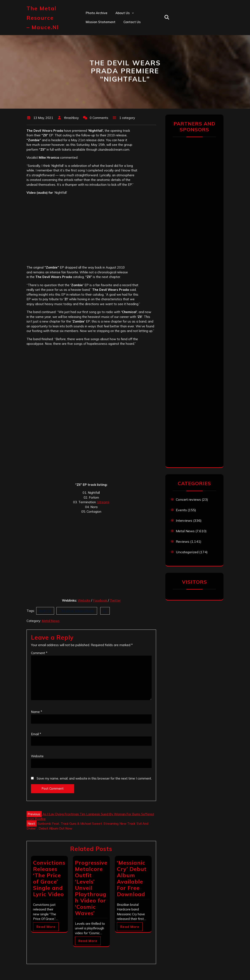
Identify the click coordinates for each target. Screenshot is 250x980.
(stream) (103, 502)
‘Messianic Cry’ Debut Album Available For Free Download (132, 878)
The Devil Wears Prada (77, 611)
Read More (46, 927)
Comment (39, 653)
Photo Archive (97, 13)
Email (36, 734)
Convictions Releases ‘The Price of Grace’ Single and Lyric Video (49, 878)
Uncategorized (187, 552)
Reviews (183, 541)
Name (37, 712)
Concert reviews (188, 499)
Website (84, 600)
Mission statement (101, 22)
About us (123, 13)
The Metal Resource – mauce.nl (43, 18)
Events (181, 510)
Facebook (100, 600)
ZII (105, 611)
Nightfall (45, 611)
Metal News (51, 621)
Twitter (115, 600)
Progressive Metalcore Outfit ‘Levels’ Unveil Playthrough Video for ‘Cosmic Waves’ (91, 888)
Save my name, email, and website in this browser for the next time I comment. (94, 778)
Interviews (184, 520)
